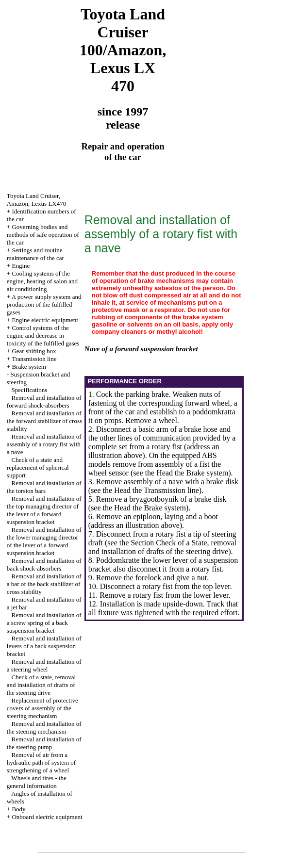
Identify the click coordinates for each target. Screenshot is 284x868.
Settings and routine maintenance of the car (35, 254)
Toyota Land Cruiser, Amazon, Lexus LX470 (36, 200)
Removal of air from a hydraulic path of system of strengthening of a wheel (41, 762)
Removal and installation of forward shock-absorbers (44, 401)
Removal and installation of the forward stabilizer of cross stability (44, 421)
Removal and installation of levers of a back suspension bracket (44, 646)
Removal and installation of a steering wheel (44, 665)
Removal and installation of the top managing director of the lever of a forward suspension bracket (44, 510)
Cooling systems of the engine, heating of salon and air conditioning (42, 281)
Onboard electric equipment (47, 817)
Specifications (30, 390)
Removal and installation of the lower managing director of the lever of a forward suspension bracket (44, 541)
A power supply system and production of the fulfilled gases (44, 304)
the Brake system (201, 473)
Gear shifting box (34, 351)
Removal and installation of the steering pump (44, 743)
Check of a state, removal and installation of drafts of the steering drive (41, 685)
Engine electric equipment (45, 320)
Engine (21, 266)
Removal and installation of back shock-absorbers (44, 565)
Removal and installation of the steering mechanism (44, 728)
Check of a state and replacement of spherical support (38, 467)
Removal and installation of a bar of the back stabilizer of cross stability (44, 584)
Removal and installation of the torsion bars (44, 487)
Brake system (29, 367)
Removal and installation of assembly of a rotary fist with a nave (44, 444)
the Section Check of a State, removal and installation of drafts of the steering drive (162, 547)
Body (18, 809)
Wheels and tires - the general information (37, 782)
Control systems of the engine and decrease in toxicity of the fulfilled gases (43, 336)
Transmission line (34, 359)
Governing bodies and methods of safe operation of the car (43, 235)
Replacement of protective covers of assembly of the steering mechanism (42, 708)
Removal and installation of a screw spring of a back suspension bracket (44, 623)
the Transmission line (166, 490)
